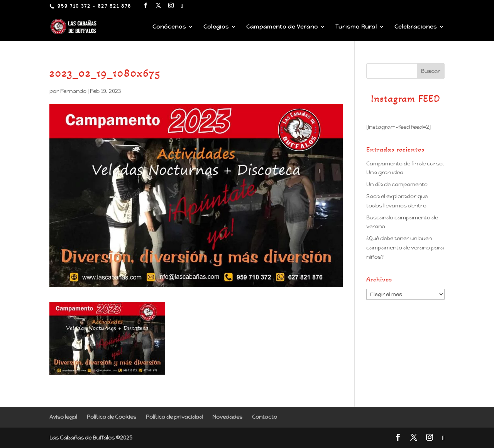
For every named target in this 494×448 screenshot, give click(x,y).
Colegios (216, 27)
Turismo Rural (356, 27)
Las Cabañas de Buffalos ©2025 (91, 438)
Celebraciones (416, 27)
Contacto (265, 417)
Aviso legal (63, 417)
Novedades (227, 417)
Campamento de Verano (282, 27)
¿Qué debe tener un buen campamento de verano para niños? (405, 248)
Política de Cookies (112, 417)
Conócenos (169, 27)
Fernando (73, 91)
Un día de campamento (397, 184)
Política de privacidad (174, 417)
